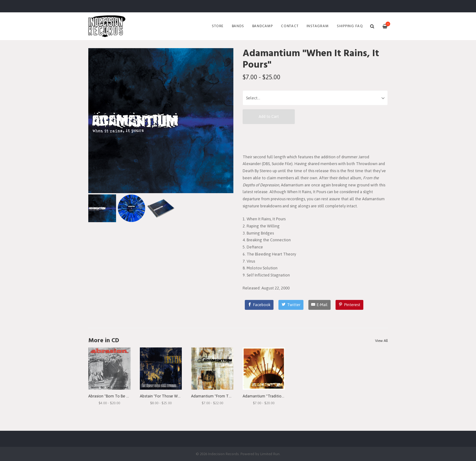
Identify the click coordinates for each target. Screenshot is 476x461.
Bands (238, 26)
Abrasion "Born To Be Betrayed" (116, 396)
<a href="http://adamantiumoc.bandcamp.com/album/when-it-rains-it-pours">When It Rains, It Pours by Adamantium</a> (315, 139)
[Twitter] (291, 305)
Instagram (318, 26)
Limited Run (270, 454)
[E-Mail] (320, 305)
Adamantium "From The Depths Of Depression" (233, 396)
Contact (290, 26)
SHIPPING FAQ (350, 26)
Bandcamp (263, 26)
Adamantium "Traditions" (265, 396)
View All (381, 341)
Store (218, 26)
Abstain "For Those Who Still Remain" (173, 396)
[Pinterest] (349, 305)
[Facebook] (259, 305)
